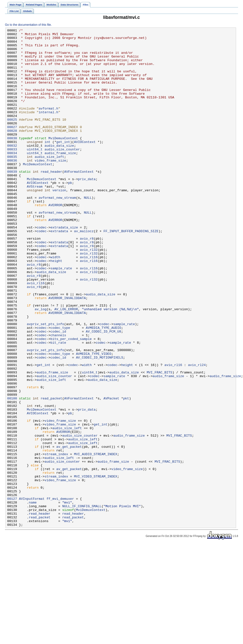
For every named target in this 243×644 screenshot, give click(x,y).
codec (42, 267)
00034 (12, 178)
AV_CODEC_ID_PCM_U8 (103, 392)
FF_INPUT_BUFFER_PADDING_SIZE (131, 272)
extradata (59, 272)
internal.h (48, 129)
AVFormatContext (79, 200)
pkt (126, 473)
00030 (12, 160)
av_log (41, 365)
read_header (51, 200)
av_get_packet (69, 531)
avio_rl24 (197, 432)
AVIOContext (85, 165)
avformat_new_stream (57, 232)
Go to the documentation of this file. (28, 25)
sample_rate (61, 316)
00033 (12, 174)
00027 (12, 147)
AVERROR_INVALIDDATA (67, 352)
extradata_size (64, 267)
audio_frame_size (60, 178)
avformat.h (48, 125)
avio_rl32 (89, 294)
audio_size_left (49, 183)
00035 (12, 183)
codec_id (58, 392)
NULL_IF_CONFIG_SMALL (82, 602)
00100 (12, 473)
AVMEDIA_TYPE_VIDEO (94, 419)
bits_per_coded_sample (71, 401)
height (56, 308)
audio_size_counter (62, 174)
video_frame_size (50, 187)
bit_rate (58, 406)
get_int (63, 165)
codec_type (60, 388)
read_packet (51, 473)
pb (70, 214)
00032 (12, 169)
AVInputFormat (32, 593)
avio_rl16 (89, 303)
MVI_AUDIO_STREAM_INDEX (96, 539)
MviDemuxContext (63, 160)
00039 (12, 200)
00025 (12, 138)
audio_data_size (59, 169)
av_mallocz (84, 272)
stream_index (56, 539)
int (48, 165)
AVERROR (55, 241)
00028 (12, 151)
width (55, 303)
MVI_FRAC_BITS (159, 441)
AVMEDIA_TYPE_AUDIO (103, 388)
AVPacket (111, 473)
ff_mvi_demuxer (60, 593)
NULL (88, 232)
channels (58, 397)
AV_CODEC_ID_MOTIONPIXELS (100, 423)
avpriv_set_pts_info (45, 383)
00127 (12, 593)
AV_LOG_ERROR (66, 365)
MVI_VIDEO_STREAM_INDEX (96, 566)
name (33, 597)
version (59, 223)
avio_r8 (87, 281)
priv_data (87, 209)
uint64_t (35, 174)
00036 (12, 187)
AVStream (35, 218)
